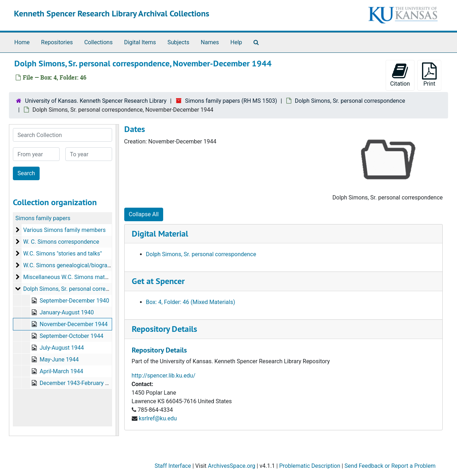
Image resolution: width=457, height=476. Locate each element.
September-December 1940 (74, 301)
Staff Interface (173, 466)
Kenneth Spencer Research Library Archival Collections (112, 13)
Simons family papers (43, 218)
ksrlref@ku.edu (158, 418)
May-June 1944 (59, 359)
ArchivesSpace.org (232, 466)
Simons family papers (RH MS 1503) (231, 101)
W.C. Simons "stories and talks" (63, 254)
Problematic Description (310, 466)
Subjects (178, 42)
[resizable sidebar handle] (117, 280)
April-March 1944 (61, 371)
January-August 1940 (67, 312)
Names (210, 42)
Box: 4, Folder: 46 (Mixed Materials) (191, 302)
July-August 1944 (62, 348)
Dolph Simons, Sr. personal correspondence (350, 101)
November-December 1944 (74, 324)
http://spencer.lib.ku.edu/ (164, 376)
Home (22, 42)
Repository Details (164, 329)
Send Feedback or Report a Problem (390, 466)
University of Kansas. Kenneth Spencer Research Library (96, 101)
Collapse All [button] (144, 214)
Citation (400, 75)
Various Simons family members (64, 230)
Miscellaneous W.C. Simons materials (71, 277)
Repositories (57, 42)
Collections (99, 42)
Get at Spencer (158, 281)
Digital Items (140, 42)
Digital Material (160, 234)
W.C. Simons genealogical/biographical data (79, 265)
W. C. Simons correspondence (61, 242)
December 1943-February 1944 (79, 383)
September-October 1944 (71, 336)
